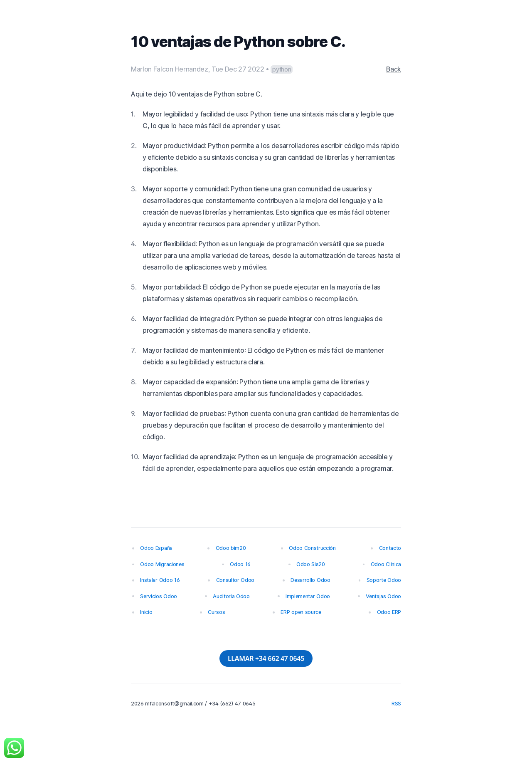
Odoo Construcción (312, 548)
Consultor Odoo (235, 580)
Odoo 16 (240, 564)
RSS (396, 704)
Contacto (390, 548)
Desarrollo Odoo (310, 580)
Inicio (146, 612)
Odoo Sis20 (311, 564)
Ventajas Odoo (383, 596)
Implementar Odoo (308, 596)
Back (394, 69)
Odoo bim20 (231, 548)
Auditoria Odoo (231, 596)
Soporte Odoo (384, 580)
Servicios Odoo (159, 596)
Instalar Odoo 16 (160, 580)
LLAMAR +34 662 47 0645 (266, 658)
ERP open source (301, 612)
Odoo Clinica (386, 564)
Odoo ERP (389, 612)
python (282, 69)
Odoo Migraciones (162, 564)
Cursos (216, 612)
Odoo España (156, 548)
